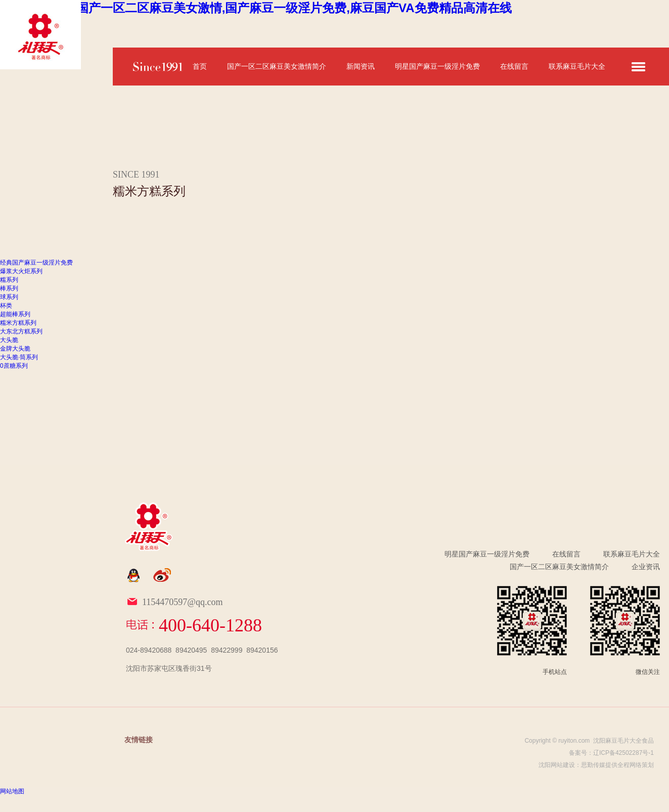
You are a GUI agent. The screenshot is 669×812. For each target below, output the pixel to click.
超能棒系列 (15, 314)
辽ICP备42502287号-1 (623, 753)
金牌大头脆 (15, 349)
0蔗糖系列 (14, 366)
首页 (200, 66)
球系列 (9, 297)
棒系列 (9, 288)
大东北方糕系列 (21, 331)
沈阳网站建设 (557, 765)
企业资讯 (646, 567)
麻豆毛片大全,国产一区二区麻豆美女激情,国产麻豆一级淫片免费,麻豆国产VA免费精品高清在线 (256, 8)
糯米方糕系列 (18, 323)
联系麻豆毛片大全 (577, 66)
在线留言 (514, 66)
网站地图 (12, 791)
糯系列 (9, 280)
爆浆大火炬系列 (21, 271)
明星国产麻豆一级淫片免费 (437, 66)
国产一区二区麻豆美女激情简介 (277, 66)
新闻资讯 (361, 66)
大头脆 (9, 340)
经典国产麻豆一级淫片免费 (36, 263)
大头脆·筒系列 (19, 357)
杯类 (6, 306)
